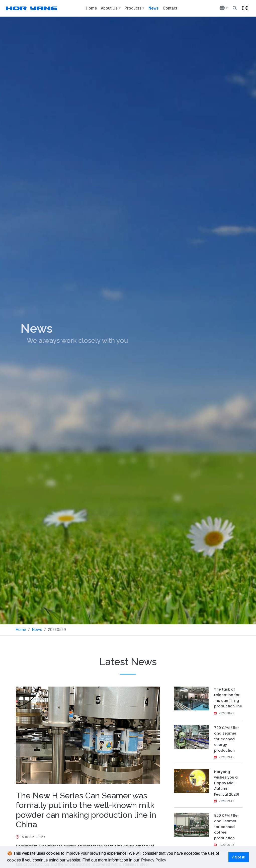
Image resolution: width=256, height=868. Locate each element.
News (155, 8)
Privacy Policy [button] (154, 860)
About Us (109, 8)
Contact (170, 8)
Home (91, 8)
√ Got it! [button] (238, 857)
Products (133, 8)
